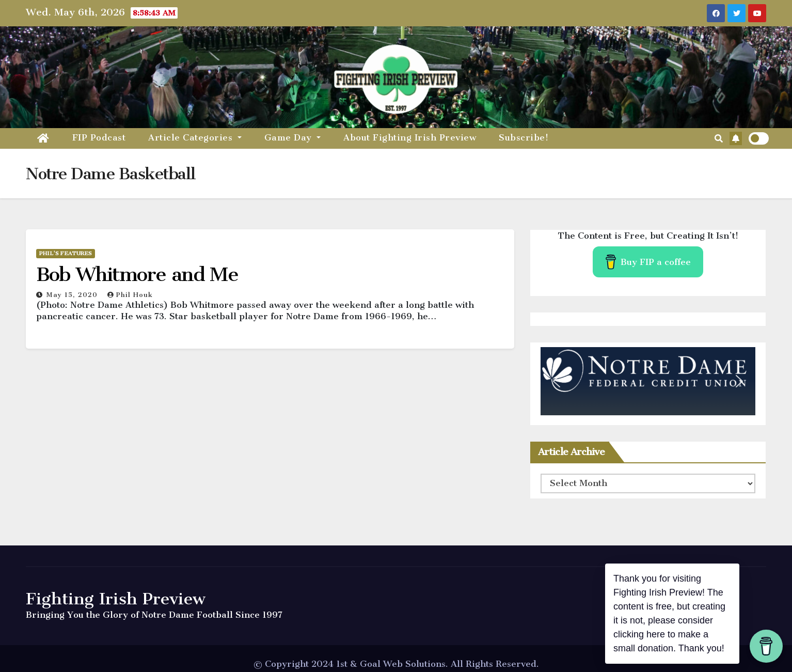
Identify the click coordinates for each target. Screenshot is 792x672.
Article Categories (195, 137)
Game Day (293, 137)
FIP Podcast (99, 137)
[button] (719, 138)
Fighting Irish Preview (116, 599)
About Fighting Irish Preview (410, 137)
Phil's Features (66, 253)
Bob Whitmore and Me (137, 274)
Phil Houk (130, 295)
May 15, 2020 (73, 295)
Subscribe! (524, 137)
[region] (648, 381)
